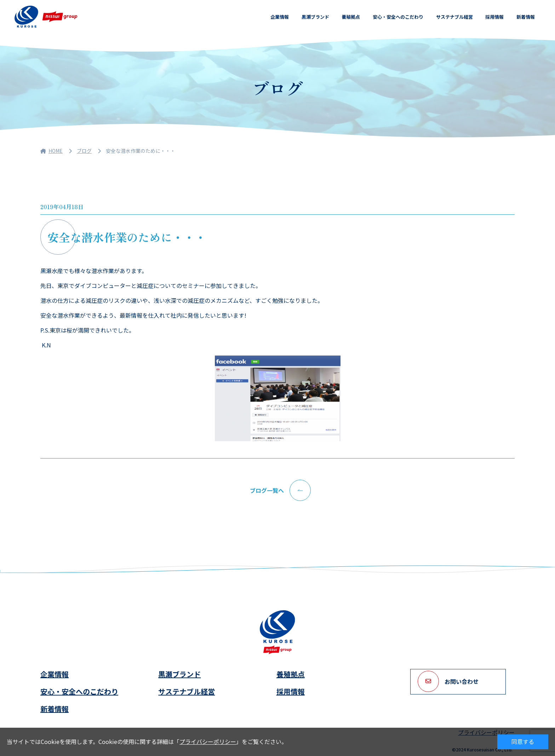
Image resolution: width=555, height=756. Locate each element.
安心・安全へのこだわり (398, 17)
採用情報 (494, 17)
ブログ (84, 151)
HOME (52, 151)
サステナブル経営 (454, 17)
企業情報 (280, 17)
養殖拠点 (351, 17)
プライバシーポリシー (208, 741)
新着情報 (526, 17)
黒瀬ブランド (315, 17)
